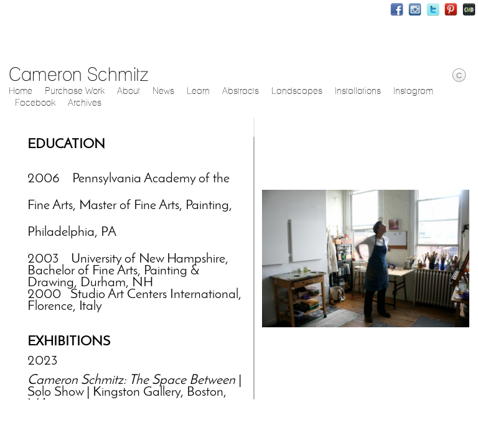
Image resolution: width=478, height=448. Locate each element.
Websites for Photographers (469, 10)
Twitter (433, 10)
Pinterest (451, 10)
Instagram (415, 10)
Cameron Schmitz (78, 74)
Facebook (397, 10)
